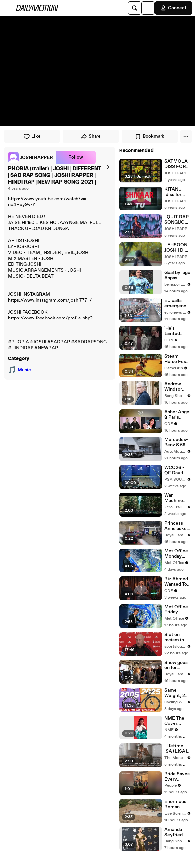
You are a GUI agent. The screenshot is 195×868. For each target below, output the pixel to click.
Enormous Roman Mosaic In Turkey (175, 804)
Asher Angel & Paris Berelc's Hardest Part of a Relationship (178, 415)
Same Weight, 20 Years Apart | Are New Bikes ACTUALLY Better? (177, 693)
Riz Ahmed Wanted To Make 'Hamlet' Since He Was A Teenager (176, 582)
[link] (31, 157)
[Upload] (148, 8)
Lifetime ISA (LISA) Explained (176, 749)
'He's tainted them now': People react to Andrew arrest (176, 331)
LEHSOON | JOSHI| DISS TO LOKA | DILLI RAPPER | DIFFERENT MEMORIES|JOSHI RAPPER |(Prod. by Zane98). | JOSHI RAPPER (178, 248)
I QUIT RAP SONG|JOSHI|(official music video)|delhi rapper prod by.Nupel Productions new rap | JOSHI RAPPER (178, 220)
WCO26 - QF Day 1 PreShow (174, 470)
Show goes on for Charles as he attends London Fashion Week (176, 665)
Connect (173, 8)
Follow (76, 157)
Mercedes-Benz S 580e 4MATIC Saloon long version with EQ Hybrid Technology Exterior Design (178, 442)
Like (32, 136)
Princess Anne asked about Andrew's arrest (177, 526)
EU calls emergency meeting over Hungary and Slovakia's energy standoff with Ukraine (178, 303)
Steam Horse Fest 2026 (176, 359)
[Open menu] (9, 8)
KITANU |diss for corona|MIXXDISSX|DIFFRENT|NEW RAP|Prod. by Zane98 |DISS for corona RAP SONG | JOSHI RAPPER (177, 192)
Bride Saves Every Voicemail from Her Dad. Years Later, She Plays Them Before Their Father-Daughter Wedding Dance (178, 777)
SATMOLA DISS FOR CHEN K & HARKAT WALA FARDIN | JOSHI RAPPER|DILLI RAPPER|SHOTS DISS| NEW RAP (178, 164)
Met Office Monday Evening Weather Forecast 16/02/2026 (177, 554)
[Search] (135, 8)
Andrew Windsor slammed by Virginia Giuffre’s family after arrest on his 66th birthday (178, 387)
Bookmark (150, 136)
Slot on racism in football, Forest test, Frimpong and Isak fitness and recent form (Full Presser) (177, 637)
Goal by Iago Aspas (177, 275)
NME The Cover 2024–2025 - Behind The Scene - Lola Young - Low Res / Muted (178, 721)
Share (91, 136)
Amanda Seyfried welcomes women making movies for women (176, 832)
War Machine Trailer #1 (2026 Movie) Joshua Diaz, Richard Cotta (178, 498)
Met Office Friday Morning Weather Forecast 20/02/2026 (178, 609)
